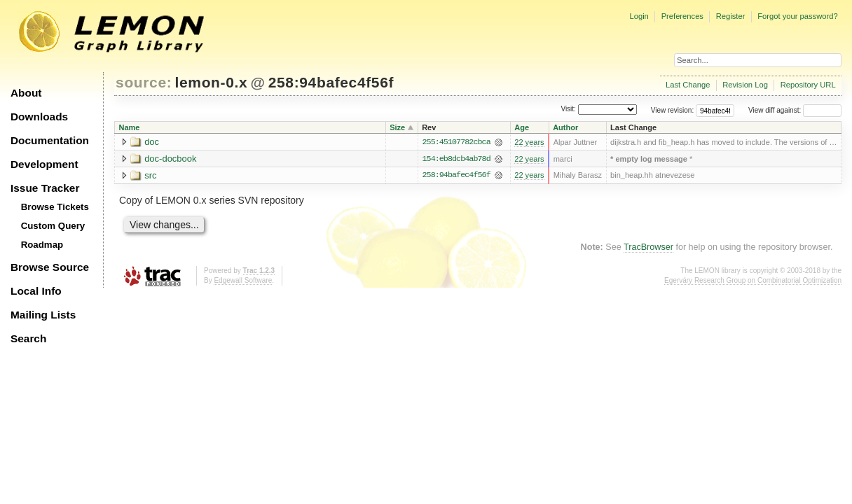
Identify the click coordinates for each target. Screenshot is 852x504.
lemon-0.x (212, 82)
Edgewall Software (243, 281)
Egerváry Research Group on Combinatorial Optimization (753, 281)
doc (152, 142)
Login (639, 16)
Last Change (688, 85)
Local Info (36, 291)
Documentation (50, 140)
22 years (529, 142)
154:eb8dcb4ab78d (456, 159)
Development (44, 164)
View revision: (673, 110)
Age (522, 127)
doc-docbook (170, 159)
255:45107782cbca (456, 142)
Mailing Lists (43, 315)
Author (565, 127)
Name (130, 127)
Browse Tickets (55, 207)
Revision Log (745, 85)
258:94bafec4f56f (331, 82)
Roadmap (42, 245)
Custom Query (53, 226)
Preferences (682, 16)
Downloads (39, 117)
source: (144, 82)
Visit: (568, 110)
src (150, 175)
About (26, 93)
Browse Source (50, 267)
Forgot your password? (797, 16)
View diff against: (795, 110)
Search (28, 338)
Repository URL (808, 85)
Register (731, 16)
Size (397, 127)
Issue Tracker (45, 188)
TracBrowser (648, 248)
